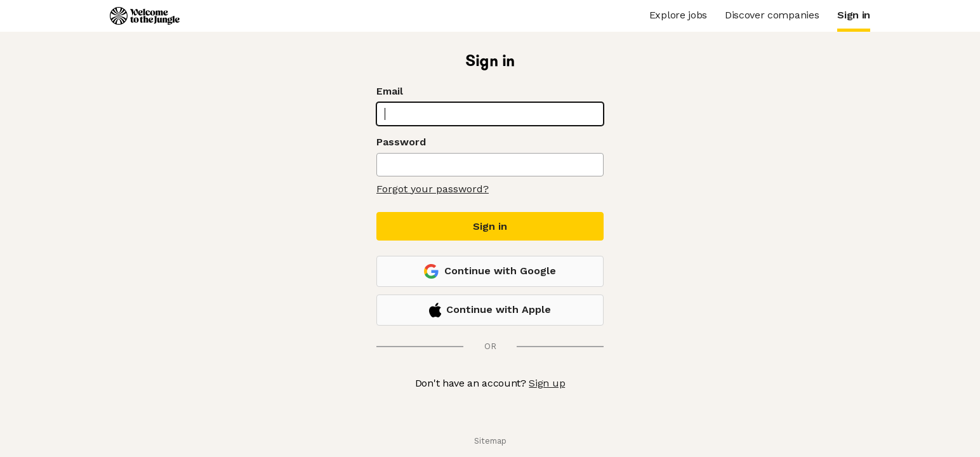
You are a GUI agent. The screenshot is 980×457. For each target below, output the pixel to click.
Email (390, 91)
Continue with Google (490, 271)
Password (401, 142)
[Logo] (145, 16)
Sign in (490, 226)
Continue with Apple (490, 310)
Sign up (547, 383)
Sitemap (490, 441)
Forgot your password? (433, 189)
